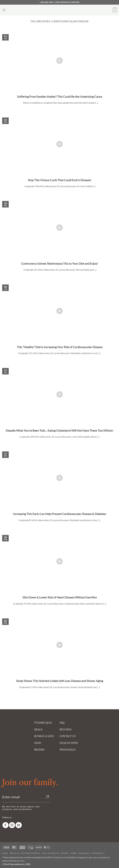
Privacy (65, 853)
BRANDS (39, 750)
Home (5, 853)
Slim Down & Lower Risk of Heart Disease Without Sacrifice (60, 597)
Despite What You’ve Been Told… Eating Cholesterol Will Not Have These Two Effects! (60, 430)
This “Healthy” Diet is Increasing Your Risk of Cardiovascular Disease (60, 347)
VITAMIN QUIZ (43, 723)
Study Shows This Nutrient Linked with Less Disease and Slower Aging (60, 681)
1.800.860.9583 (46, 2)
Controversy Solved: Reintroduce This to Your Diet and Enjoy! (59, 263)
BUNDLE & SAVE (44, 736)
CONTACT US (68, 736)
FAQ (62, 723)
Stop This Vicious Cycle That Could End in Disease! (60, 180)
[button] (4, 10)
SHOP (38, 743)
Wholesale (84, 853)
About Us (14, 853)
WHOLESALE (68, 750)
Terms (74, 853)
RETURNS (66, 730)
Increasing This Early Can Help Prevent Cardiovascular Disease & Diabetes (59, 514)
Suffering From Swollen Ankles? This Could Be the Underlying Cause (60, 97)
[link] (6, 825)
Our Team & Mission (31, 853)
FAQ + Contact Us (51, 853)
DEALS (38, 730)
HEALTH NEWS (69, 743)
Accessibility (98, 853)
